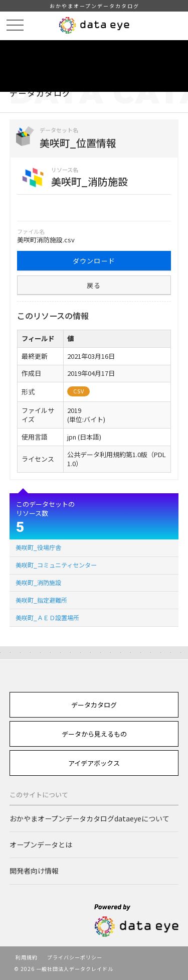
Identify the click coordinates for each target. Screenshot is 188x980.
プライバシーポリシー (75, 957)
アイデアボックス (94, 763)
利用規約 (27, 957)
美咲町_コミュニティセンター (56, 565)
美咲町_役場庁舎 (38, 547)
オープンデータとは (41, 845)
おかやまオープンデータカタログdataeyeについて (89, 818)
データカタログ (94, 705)
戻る (94, 285)
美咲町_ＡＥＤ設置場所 (47, 617)
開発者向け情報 (34, 871)
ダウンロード (94, 261)
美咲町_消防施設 (38, 582)
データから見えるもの (94, 734)
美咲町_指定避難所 (41, 600)
